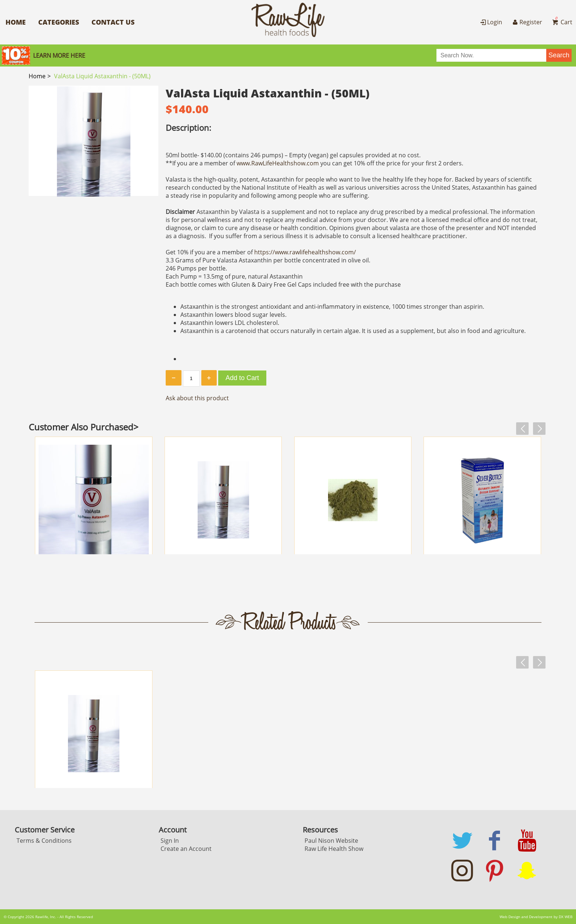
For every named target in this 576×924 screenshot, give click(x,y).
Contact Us (113, 22)
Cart (562, 22)
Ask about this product (197, 398)
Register (526, 22)
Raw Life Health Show (334, 849)
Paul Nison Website (331, 841)
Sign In (170, 841)
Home (16, 22)
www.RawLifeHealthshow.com (278, 163)
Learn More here (59, 55)
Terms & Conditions (44, 841)
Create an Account (186, 849)
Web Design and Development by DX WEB (536, 917)
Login (491, 22)
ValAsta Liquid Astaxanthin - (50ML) (102, 76)
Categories (59, 22)
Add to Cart (242, 378)
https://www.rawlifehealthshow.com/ (305, 252)
